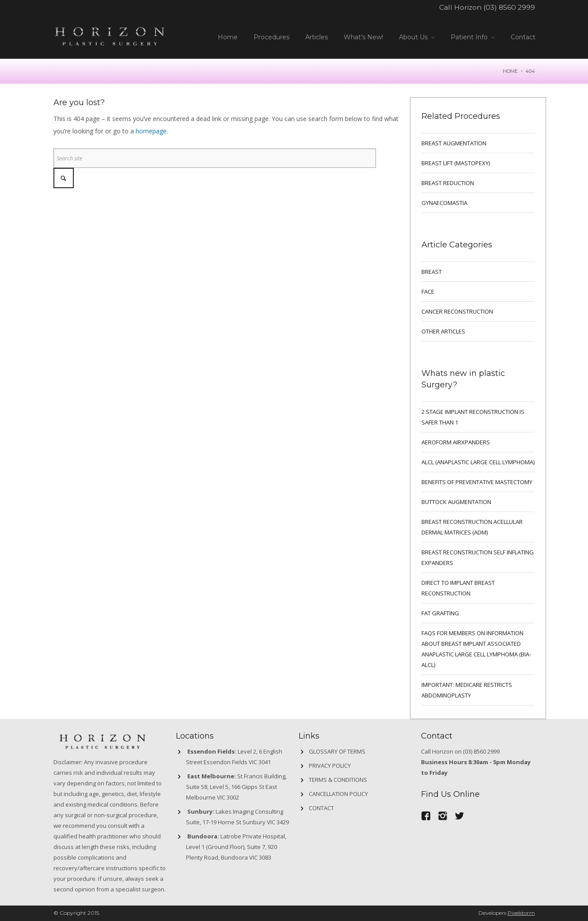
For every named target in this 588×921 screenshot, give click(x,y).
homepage (151, 131)
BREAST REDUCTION (448, 183)
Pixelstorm (521, 913)
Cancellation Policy (338, 794)
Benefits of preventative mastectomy (477, 482)
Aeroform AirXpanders (456, 442)
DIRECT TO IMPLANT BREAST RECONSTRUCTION (458, 588)
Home (228, 37)
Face (428, 292)
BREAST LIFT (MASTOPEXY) (456, 163)
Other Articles (443, 331)
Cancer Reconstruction (457, 311)
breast (432, 272)
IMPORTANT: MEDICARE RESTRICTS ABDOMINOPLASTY (467, 690)
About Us (413, 37)
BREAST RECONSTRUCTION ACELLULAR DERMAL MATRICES (472, 527)
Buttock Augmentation (456, 502)
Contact (523, 37)
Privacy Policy (330, 766)
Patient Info (469, 37)
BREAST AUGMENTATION (454, 143)
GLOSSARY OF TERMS (337, 751)
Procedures (271, 37)
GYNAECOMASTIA (444, 203)
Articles (317, 37)
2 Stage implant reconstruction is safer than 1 (473, 417)
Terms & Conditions (338, 780)
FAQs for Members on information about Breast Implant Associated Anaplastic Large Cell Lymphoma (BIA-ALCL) (476, 649)
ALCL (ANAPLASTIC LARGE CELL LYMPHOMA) (478, 462)
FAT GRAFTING (440, 613)
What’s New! (363, 37)
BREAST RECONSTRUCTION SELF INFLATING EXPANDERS (478, 557)
